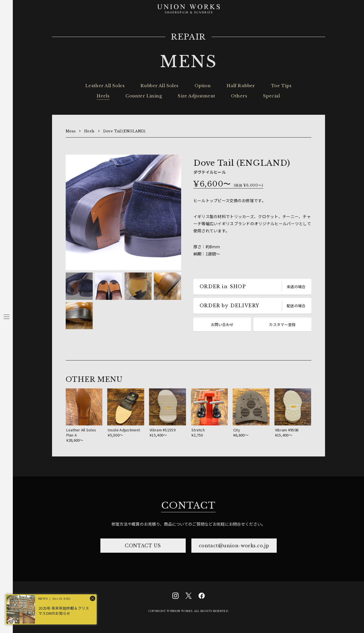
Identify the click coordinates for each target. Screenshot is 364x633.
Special (272, 96)
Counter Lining (144, 96)
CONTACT (188, 505)
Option (203, 86)
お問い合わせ (222, 324)
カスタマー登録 (282, 324)
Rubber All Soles (160, 86)
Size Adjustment (196, 96)
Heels (103, 96)
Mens (71, 131)
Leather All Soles (105, 86)
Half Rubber (241, 86)
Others (239, 96)
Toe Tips (281, 86)
